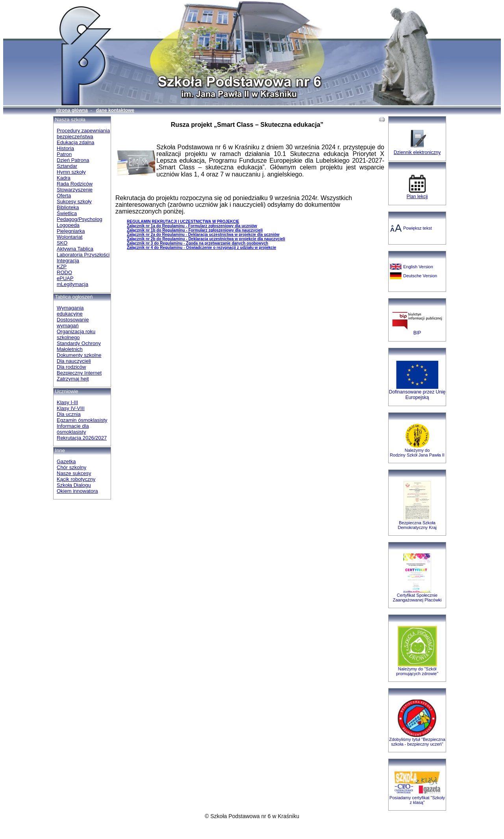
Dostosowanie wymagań (73, 323)
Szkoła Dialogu (74, 485)
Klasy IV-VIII (71, 408)
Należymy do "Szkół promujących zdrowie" (417, 671)
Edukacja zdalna (75, 142)
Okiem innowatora (77, 491)
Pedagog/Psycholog (80, 219)
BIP (417, 333)
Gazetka (66, 461)
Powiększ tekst (418, 228)
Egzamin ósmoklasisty (82, 420)
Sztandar (67, 166)
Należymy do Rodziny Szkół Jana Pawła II (417, 453)
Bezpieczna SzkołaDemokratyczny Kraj (417, 525)
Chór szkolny (71, 467)
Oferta (64, 196)
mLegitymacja (72, 284)
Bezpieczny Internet (79, 373)
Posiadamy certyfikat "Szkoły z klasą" (417, 800)
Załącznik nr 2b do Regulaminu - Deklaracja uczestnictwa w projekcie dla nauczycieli (206, 239)
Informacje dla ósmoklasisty (73, 429)
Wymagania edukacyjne (70, 311)
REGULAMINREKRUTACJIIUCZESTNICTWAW (183, 222)
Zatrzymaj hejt (73, 379)
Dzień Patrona (73, 160)
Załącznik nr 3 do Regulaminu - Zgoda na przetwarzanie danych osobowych (197, 243)
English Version (418, 267)
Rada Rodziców (75, 184)
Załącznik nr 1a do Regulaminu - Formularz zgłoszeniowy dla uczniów (192, 226)
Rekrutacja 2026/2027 (82, 438)
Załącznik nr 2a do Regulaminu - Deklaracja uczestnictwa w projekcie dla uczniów (203, 235)
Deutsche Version (420, 276)
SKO (62, 243)
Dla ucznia (69, 414)
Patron (64, 154)
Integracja (68, 261)
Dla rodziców (71, 367)
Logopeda (68, 225)
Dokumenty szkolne (79, 355)
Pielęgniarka (71, 231)
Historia (65, 148)
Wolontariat (70, 237)
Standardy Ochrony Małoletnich (79, 346)
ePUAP (65, 278)
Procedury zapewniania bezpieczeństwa (83, 134)
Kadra (64, 178)
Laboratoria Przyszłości (83, 255)
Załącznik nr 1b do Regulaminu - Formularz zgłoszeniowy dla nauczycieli (195, 230)
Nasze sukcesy (74, 473)
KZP (62, 266)
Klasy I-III (67, 402)
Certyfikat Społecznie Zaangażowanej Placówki (417, 598)
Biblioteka (68, 207)
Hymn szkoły (71, 172)
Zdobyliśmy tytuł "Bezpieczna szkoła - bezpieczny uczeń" (417, 742)
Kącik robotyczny (76, 479)
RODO (64, 272)
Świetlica (67, 213)
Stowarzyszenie (75, 190)
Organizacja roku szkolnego (76, 334)
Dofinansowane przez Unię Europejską (417, 395)
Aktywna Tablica (75, 249)
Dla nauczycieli (74, 361)
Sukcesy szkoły (74, 201)
